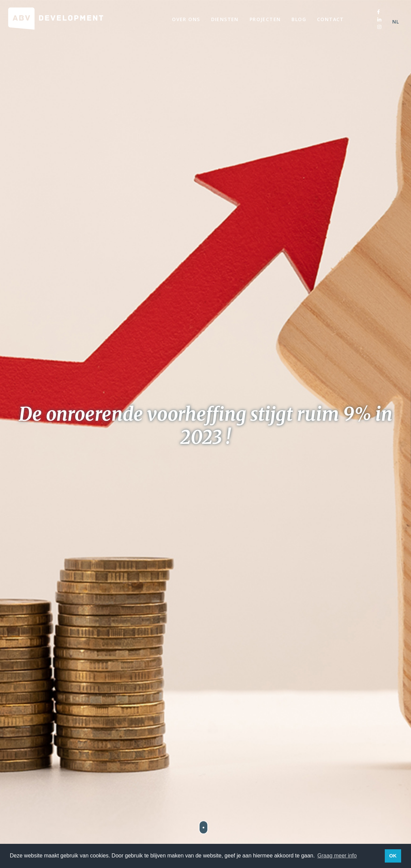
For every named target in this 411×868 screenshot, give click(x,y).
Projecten (265, 19)
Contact (330, 19)
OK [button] (393, 856)
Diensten (225, 19)
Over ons (186, 19)
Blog (299, 19)
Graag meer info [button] (337, 856)
